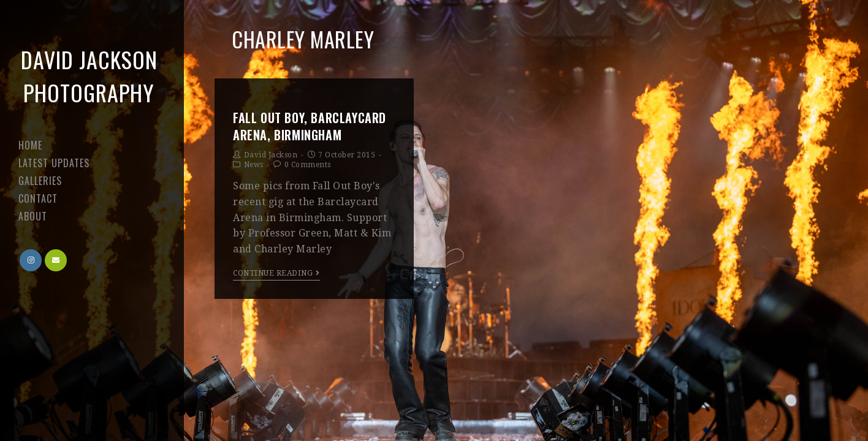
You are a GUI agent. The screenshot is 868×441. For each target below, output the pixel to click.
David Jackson (271, 155)
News (254, 165)
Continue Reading (276, 273)
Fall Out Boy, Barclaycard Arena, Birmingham (310, 126)
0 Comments (308, 165)
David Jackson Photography (89, 76)
